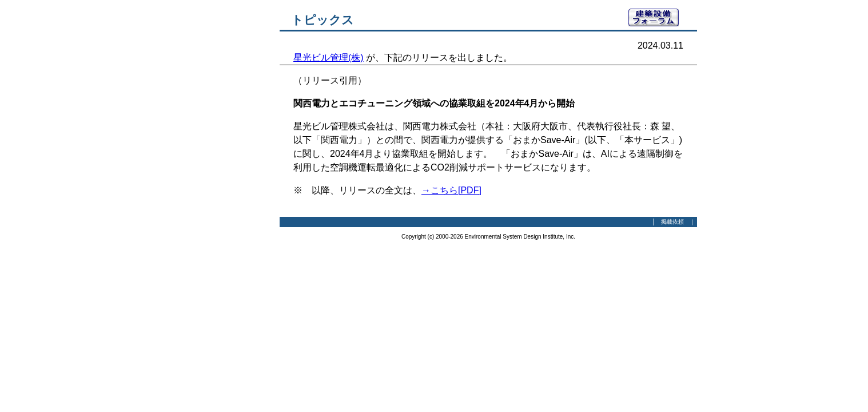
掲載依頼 (672, 222)
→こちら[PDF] (451, 190)
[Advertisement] (217, 180)
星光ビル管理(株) (329, 58)
